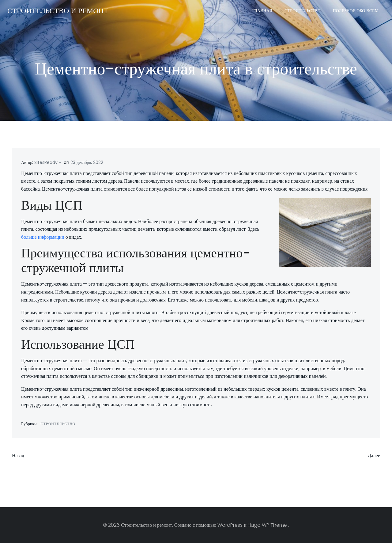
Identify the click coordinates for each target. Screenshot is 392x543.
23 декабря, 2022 (87, 162)
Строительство (303, 11)
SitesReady (46, 162)
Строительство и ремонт (58, 11)
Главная (262, 11)
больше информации (43, 237)
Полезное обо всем (356, 11)
